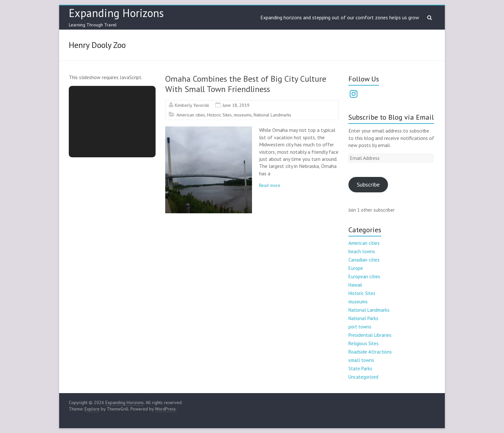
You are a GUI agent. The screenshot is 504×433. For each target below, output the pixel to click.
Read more (270, 185)
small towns (361, 360)
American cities (191, 115)
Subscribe (368, 184)
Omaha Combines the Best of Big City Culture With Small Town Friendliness (246, 84)
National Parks (363, 318)
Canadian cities (364, 260)
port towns (360, 327)
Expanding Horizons (116, 13)
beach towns (362, 251)
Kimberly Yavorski (192, 105)
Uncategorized (363, 377)
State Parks (360, 369)
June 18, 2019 (236, 105)
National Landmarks (272, 115)
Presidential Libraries (370, 335)
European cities (364, 276)
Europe (356, 268)
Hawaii (355, 285)
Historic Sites (219, 115)
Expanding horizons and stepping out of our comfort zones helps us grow (340, 17)
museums (243, 115)
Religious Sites (364, 343)
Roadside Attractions (370, 352)
